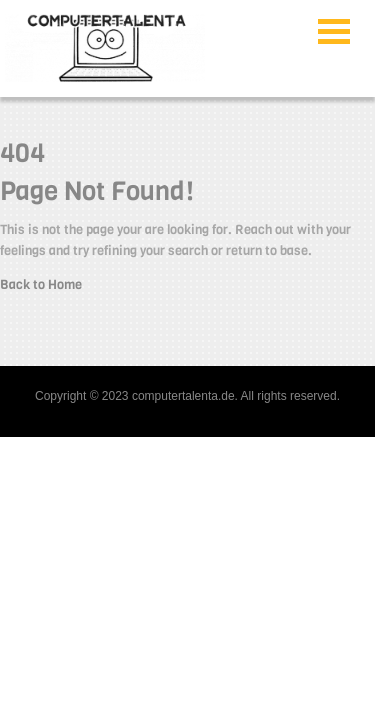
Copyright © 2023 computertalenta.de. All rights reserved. (187, 396)
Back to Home (41, 284)
